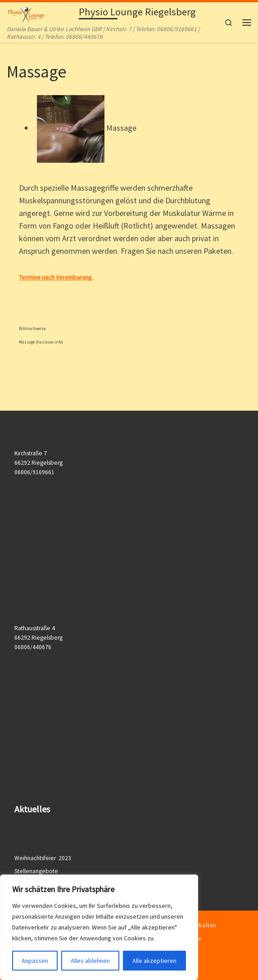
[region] (99, 927)
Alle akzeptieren (154, 961)
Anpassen (35, 961)
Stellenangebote (36, 871)
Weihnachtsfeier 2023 (43, 858)
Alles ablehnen (90, 961)
